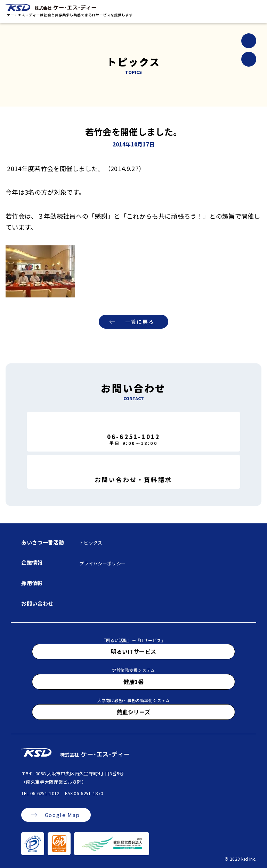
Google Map (62, 815)
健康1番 (133, 682)
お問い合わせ (37, 603)
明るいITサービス (134, 651)
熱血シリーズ (134, 712)
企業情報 (32, 562)
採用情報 (32, 583)
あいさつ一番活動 (43, 542)
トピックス (91, 543)
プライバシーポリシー (102, 563)
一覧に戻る (140, 322)
